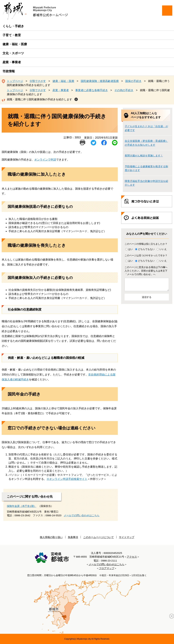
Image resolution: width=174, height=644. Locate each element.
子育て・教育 (12, 35)
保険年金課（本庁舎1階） (21, 506)
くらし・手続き (13, 26)
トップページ (15, 81)
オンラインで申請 (45, 160)
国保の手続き (133, 81)
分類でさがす (38, 81)
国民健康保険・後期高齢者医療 (100, 81)
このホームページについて (99, 537)
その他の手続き (124, 90)
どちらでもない (146, 249)
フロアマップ (107, 568)
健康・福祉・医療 (15, 44)
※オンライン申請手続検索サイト (67, 479)
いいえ (163, 249)
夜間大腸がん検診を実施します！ (144, 156)
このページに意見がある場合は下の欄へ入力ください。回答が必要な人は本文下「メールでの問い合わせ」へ (146, 271)
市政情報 (9, 71)
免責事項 (73, 537)
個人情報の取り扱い (51, 537)
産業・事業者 (12, 62)
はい (130, 249)
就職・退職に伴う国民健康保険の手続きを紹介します (39, 99)
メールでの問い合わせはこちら (82, 515)
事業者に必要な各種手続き (92, 90)
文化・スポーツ (13, 53)
